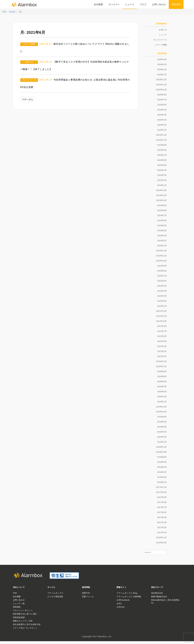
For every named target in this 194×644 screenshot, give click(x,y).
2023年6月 (162, 220)
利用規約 (17, 607)
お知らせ (29, 62)
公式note (121, 607)
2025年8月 (162, 95)
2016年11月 (161, 538)
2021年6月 (162, 336)
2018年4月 (162, 477)
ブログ (143, 4)
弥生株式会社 (157, 593)
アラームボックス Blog (127, 593)
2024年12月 (161, 135)
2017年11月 (161, 487)
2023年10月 (161, 200)
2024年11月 (161, 140)
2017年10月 (161, 492)
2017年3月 (162, 522)
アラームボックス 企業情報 (129, 597)
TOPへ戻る (28, 99)
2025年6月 (162, 105)
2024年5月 (162, 165)
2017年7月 (162, 507)
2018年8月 (162, 462)
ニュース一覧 (19, 604)
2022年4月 (162, 291)
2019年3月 (162, 437)
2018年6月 (162, 467)
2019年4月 (162, 432)
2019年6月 (162, 427)
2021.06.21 (46, 44)
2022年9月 (162, 266)
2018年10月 (161, 452)
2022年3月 (162, 296)
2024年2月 (162, 180)
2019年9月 (162, 417)
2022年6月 (162, 281)
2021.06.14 (46, 62)
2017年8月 (162, 502)
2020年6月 (162, 382)
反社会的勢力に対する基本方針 (27, 624)
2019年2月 (162, 442)
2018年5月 (162, 472)
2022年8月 (162, 271)
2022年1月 (162, 306)
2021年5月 (162, 341)
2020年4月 (162, 392)
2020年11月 (161, 366)
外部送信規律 (19, 617)
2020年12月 (161, 361)
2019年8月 (162, 422)
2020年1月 (162, 402)
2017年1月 (162, 532)
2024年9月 (162, 145)
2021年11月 (161, 316)
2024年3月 (162, 175)
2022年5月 (162, 286)
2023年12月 (161, 190)
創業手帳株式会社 (159, 597)
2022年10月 (161, 261)
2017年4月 (162, 517)
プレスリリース (29, 80)
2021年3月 (162, 351)
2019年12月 (161, 407)
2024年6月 (162, 160)
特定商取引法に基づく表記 (25, 614)
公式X (119, 604)
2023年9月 (162, 205)
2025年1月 (162, 130)
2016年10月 (161, 543)
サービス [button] (114, 4)
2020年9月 (162, 371)
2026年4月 (162, 59)
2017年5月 (162, 512)
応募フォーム (88, 597)
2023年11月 (161, 195)
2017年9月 (162, 497)
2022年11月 (161, 256)
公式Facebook (123, 600)
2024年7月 (162, 155)
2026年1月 (162, 75)
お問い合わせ (159, 4)
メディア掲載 (29, 44)
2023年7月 (162, 215)
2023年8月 (162, 210)
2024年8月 (162, 150)
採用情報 (176, 4)
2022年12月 (161, 251)
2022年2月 (162, 301)
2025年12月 (161, 80)
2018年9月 (162, 457)
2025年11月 (161, 85)
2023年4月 (162, 231)
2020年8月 (162, 376)
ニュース (129, 4)
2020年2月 (162, 397)
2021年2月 (162, 356)
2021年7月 (162, 331)
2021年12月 (161, 311)
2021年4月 (162, 346)
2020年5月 (162, 387)
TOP (15, 593)
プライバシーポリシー (23, 610)
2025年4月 (162, 115)
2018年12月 (161, 447)
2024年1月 (162, 185)
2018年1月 (162, 482)
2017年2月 (162, 527)
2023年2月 (162, 241)
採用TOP (86, 593)
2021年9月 (162, 326)
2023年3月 (162, 236)
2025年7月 (162, 100)
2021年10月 (161, 321)
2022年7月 (162, 276)
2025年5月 (162, 110)
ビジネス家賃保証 (55, 597)
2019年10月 (161, 412)
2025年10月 (161, 90)
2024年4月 (162, 170)
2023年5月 (162, 225)
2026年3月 (162, 64)
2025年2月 (162, 125)
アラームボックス (55, 593)
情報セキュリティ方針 (23, 621)
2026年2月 (162, 69)
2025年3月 (162, 120)
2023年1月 (162, 246)
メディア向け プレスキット (25, 628)
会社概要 (98, 4)
